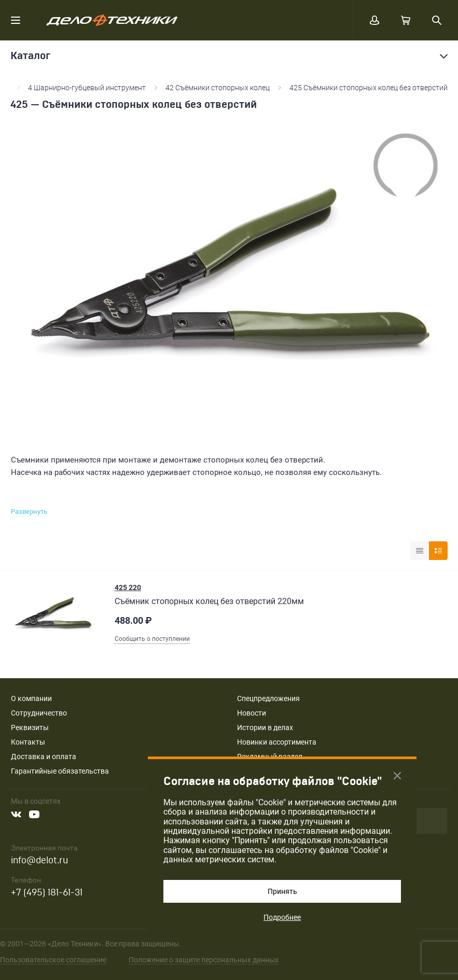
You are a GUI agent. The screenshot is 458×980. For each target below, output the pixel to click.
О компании (31, 698)
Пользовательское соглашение (53, 960)
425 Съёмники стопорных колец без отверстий (369, 88)
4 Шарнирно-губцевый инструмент (87, 88)
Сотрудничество (39, 713)
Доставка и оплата (44, 757)
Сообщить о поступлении (152, 639)
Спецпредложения (268, 698)
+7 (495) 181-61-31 (47, 893)
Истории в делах (265, 727)
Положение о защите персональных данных (204, 960)
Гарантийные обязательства (60, 771)
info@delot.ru (39, 860)
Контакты (28, 742)
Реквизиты (30, 727)
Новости (252, 713)
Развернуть (29, 512)
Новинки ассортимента (277, 742)
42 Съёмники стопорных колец (218, 88)
